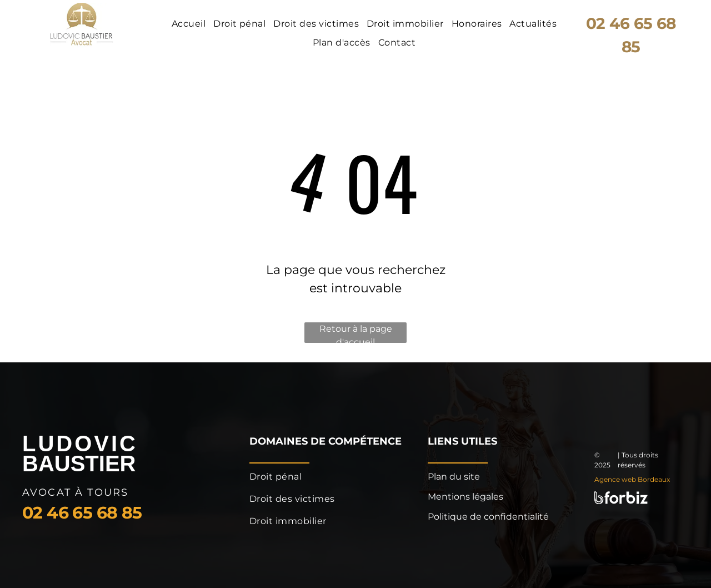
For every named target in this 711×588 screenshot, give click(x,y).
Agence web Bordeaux (632, 479)
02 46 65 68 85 (82, 513)
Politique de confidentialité (488, 517)
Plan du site (454, 477)
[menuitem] (190, 24)
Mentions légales (465, 497)
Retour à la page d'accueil (356, 333)
